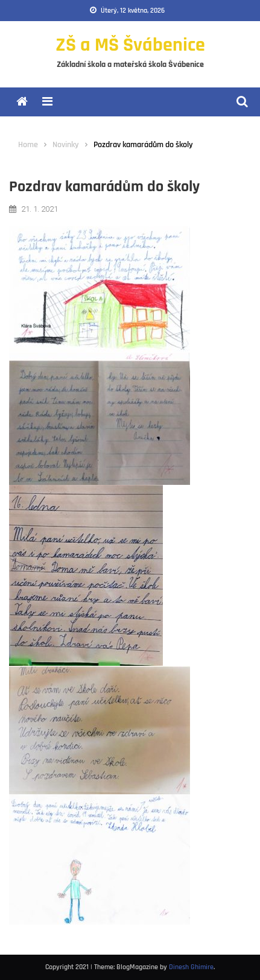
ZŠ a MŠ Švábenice (130, 45)
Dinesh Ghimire (191, 967)
